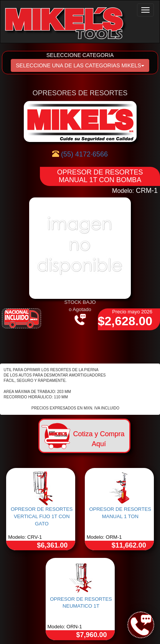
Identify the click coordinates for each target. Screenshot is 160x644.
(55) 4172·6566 (84, 154)
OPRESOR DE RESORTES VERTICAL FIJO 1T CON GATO (42, 516)
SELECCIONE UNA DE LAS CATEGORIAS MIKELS (80, 65)
